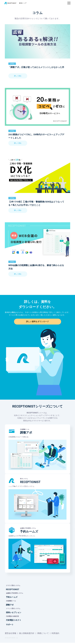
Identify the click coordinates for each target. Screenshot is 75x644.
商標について (43, 635)
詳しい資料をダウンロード (37, 322)
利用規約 (55, 635)
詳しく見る (18, 77)
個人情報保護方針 (27, 635)
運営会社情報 (11, 635)
